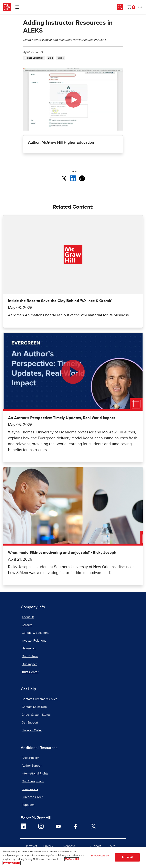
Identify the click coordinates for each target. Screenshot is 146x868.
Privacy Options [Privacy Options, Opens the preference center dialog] (100, 856)
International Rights (35, 774)
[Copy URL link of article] (82, 178)
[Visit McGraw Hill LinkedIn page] (23, 826)
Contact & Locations (35, 633)
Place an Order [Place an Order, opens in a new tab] (32, 730)
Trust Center (30, 672)
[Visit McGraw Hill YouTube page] (58, 826)
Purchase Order (32, 797)
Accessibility (30, 758)
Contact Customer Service (40, 699)
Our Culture (30, 656)
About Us (28, 617)
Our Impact (29, 664)
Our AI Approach (33, 781)
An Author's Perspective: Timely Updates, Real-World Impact (62, 418)
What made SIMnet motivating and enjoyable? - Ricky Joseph (62, 553)
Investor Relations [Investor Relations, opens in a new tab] (34, 641)
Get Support (30, 723)
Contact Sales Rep (34, 707)
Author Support (32, 766)
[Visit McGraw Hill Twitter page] (93, 826)
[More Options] (140, 7)
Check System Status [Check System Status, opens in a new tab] (36, 715)
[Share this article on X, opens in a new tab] (64, 178)
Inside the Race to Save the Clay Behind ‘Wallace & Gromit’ (60, 301)
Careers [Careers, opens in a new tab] (27, 625)
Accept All (127, 857)
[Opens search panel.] (120, 7)
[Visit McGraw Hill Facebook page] (76, 826)
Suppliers (28, 805)
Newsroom (29, 648)
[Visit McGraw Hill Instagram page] (41, 826)
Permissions (30, 789)
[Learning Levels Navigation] (17, 7)
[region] (73, 857)
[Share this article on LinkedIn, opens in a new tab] (73, 178)
